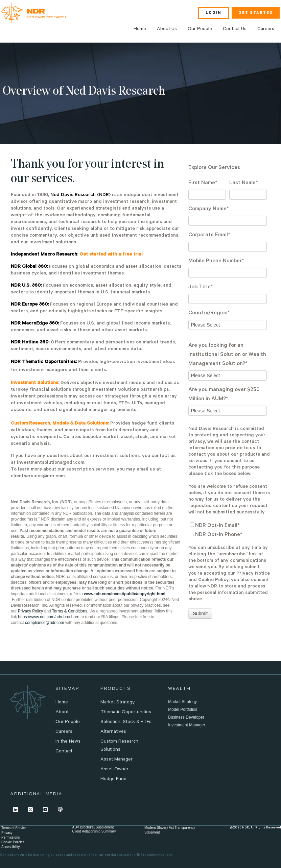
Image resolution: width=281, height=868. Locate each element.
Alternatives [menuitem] (113, 732)
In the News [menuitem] (68, 742)
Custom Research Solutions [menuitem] (119, 746)
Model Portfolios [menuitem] (183, 709)
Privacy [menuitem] (7, 833)
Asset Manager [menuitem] (116, 760)
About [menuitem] (62, 713)
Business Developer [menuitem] (186, 717)
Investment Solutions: (35, 383)
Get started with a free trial (111, 255)
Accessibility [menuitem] (10, 847)
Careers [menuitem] (266, 29)
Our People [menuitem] (200, 29)
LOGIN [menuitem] (213, 13)
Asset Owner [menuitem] (114, 770)
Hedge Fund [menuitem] (113, 779)
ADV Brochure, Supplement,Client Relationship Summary (94, 829)
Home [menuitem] (140, 29)
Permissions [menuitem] (10, 837)
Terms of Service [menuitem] (14, 828)
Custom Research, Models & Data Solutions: (60, 424)
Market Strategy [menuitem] (118, 703)
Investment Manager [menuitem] (186, 725)
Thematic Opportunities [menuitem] (126, 713)
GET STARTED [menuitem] (256, 13)
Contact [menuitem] (64, 752)
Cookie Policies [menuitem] (13, 842)
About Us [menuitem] (167, 29)
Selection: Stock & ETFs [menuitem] (126, 722)
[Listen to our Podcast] (60, 810)
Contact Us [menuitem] (235, 29)
